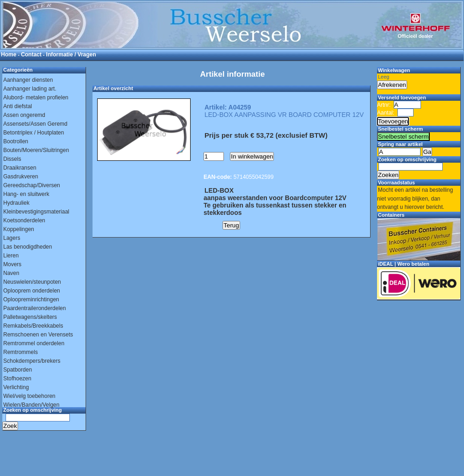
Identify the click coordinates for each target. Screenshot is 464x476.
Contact (31, 55)
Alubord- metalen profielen (36, 98)
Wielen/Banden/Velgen (31, 405)
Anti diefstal (18, 106)
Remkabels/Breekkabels (33, 326)
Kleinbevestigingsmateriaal (36, 212)
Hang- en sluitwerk (26, 194)
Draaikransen (20, 168)
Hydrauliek (16, 203)
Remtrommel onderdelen (34, 343)
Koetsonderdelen (24, 220)
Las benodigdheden (28, 247)
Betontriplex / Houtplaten (34, 133)
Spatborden (18, 370)
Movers (12, 264)
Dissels (12, 159)
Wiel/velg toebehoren (29, 396)
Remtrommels (21, 352)
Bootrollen (16, 141)
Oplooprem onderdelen (32, 291)
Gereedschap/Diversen (32, 185)
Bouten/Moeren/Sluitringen (36, 150)
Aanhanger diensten (28, 80)
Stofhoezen (17, 378)
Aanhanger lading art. (30, 89)
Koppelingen (19, 229)
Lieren (11, 256)
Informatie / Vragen (71, 55)
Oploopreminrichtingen (31, 299)
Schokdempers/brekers (32, 361)
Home (9, 55)
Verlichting (16, 387)
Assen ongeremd (24, 115)
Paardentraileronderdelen (34, 308)
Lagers (12, 238)
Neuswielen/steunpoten (32, 282)
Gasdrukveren (21, 177)
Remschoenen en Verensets (38, 335)
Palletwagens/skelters (30, 317)
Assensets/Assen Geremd (35, 124)
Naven (11, 273)
